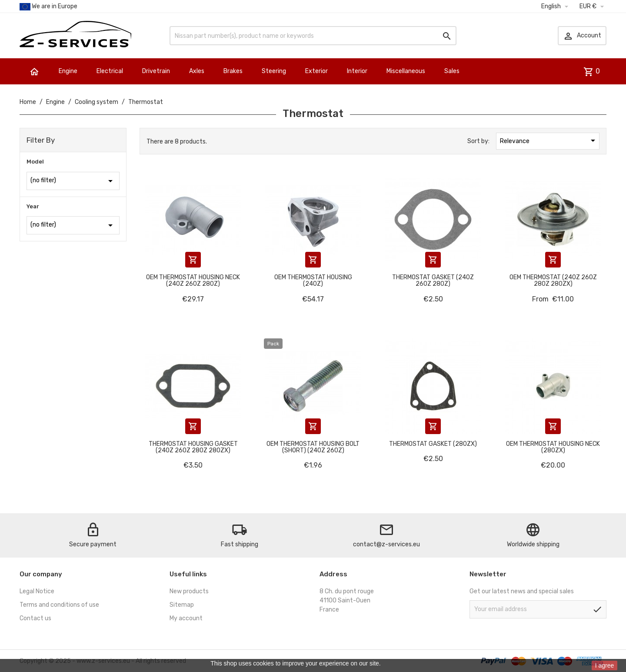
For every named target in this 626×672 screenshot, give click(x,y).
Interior (357, 71)
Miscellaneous (406, 71)
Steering (274, 71)
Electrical (110, 71)
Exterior (316, 71)
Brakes (233, 71)
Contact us (35, 618)
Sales (452, 71)
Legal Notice (37, 591)
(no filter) (73, 181)
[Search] (313, 36)
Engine (68, 71)
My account (186, 618)
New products (189, 591)
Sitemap (182, 605)
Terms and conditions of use (59, 605)
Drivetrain (156, 71)
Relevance (549, 140)
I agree (605, 665)
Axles (197, 71)
